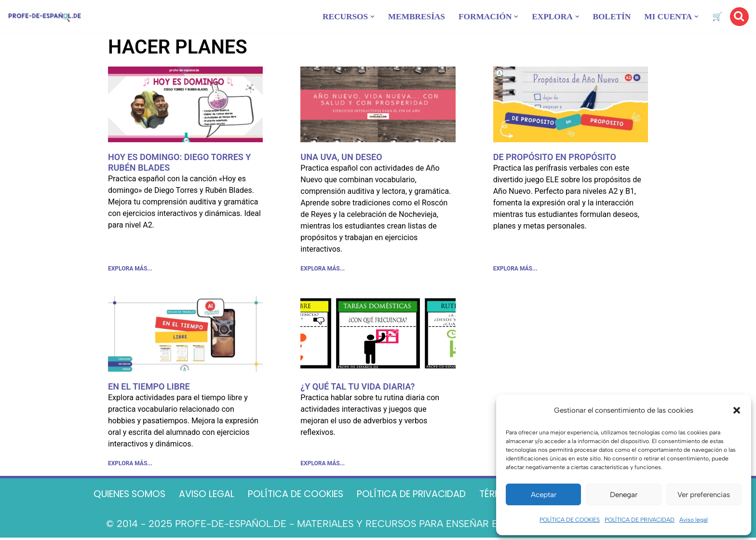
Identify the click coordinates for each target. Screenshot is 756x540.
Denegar (624, 495)
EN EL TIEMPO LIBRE (149, 387)
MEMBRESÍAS (408, 16)
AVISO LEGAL (196, 497)
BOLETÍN (609, 16)
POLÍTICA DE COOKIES (570, 520)
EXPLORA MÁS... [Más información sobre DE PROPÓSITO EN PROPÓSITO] (515, 270)
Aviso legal (694, 520)
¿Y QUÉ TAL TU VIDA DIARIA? (358, 387)
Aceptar (544, 495)
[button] (737, 410)
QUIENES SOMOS (114, 497)
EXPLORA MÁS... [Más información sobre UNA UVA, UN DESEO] (323, 270)
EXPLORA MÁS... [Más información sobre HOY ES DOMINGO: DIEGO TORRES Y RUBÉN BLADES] (130, 270)
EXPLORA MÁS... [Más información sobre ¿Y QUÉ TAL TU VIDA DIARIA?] (323, 465)
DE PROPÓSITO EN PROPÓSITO (555, 157)
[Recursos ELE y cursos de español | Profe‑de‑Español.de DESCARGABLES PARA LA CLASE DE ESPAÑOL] (45, 17)
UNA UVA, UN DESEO (341, 157)
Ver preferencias (704, 495)
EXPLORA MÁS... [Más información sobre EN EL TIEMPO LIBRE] (130, 465)
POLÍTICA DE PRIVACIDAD (640, 520)
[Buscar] (739, 17)
